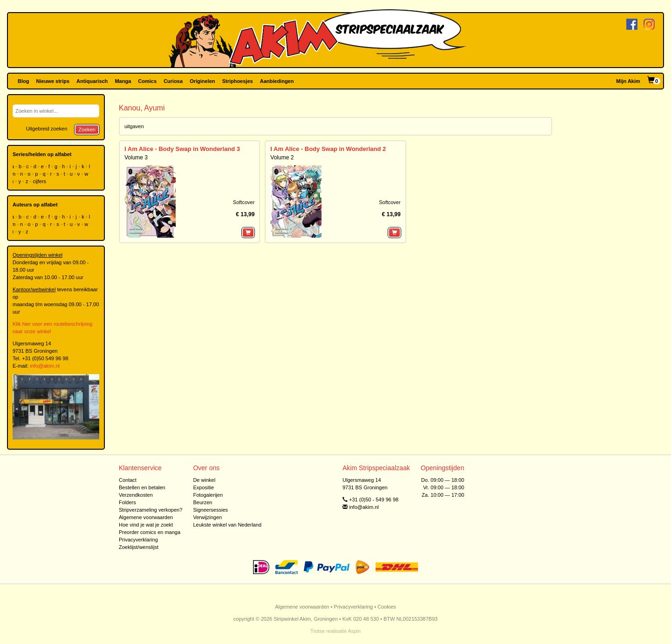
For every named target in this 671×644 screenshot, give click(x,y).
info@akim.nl (45, 366)
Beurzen (202, 502)
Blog (23, 81)
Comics (147, 81)
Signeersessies (210, 510)
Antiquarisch (92, 81)
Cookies (387, 607)
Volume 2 (282, 158)
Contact (128, 480)
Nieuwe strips (53, 81)
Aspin (354, 631)
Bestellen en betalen (142, 487)
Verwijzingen (207, 517)
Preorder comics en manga (150, 532)
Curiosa (173, 81)
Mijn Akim (628, 81)
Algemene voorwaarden (146, 517)
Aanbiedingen (277, 81)
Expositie (203, 487)
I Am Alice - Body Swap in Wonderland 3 (182, 149)
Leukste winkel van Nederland (227, 525)
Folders (127, 502)
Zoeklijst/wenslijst (139, 547)
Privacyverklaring (138, 540)
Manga (123, 81)
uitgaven (134, 126)
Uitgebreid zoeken (47, 129)
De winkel (204, 480)
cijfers (40, 181)
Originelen (202, 81)
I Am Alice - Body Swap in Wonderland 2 (328, 149)
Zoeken (87, 130)
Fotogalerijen (208, 495)
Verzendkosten (136, 495)
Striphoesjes (238, 81)
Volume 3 (136, 158)
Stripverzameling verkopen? (151, 510)
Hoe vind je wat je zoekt (146, 525)
